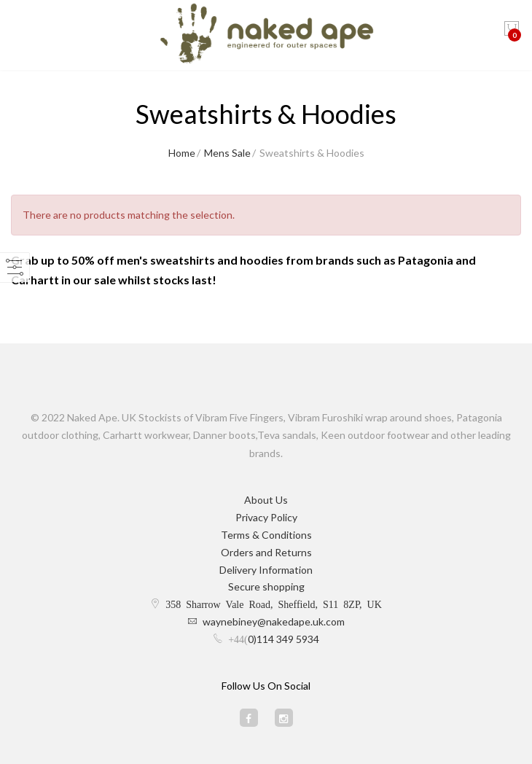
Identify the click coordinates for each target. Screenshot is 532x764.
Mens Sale (227, 153)
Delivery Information (266, 570)
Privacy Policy (266, 517)
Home (182, 153)
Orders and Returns (266, 552)
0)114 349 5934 (283, 639)
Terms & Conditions (266, 535)
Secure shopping (266, 586)
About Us (266, 500)
